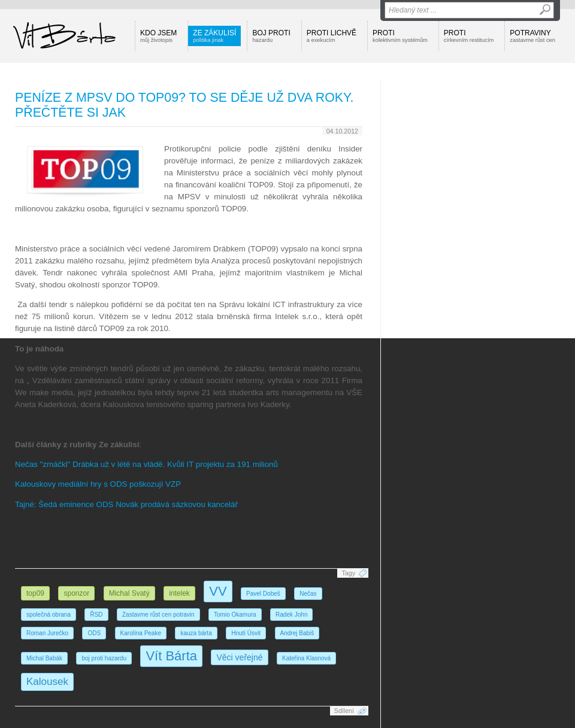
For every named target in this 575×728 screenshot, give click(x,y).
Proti (400, 36)
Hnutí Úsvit (246, 633)
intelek (179, 593)
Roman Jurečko (47, 633)
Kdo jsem (158, 36)
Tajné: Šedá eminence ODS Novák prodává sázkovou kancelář (126, 504)
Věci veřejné (239, 657)
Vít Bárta (171, 656)
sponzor (76, 593)
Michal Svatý (129, 593)
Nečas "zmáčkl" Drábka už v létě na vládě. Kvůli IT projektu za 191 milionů (146, 464)
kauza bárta (196, 633)
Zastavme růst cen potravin (158, 615)
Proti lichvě (332, 36)
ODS (94, 633)
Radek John (291, 615)
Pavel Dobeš (263, 594)
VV (218, 591)
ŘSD (96, 615)
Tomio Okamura (235, 615)
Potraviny (532, 36)
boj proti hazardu (104, 658)
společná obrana (49, 615)
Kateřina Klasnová (306, 658)
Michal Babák (44, 658)
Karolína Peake (141, 633)
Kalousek (47, 682)
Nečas (308, 594)
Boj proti (271, 36)
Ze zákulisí (214, 36)
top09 (35, 593)
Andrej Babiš (297, 633)
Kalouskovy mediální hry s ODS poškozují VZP (98, 484)
